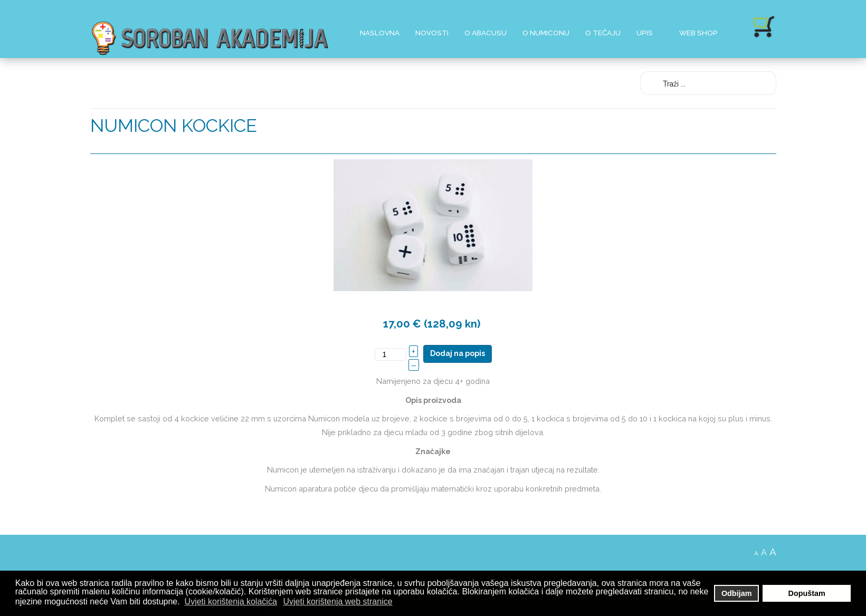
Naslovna (380, 33)
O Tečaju (603, 33)
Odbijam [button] (737, 593)
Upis (645, 33)
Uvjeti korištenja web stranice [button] (337, 601)
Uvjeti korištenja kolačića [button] (231, 601)
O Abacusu (486, 33)
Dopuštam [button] (807, 593)
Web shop (698, 33)
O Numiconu (546, 33)
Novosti (432, 33)
